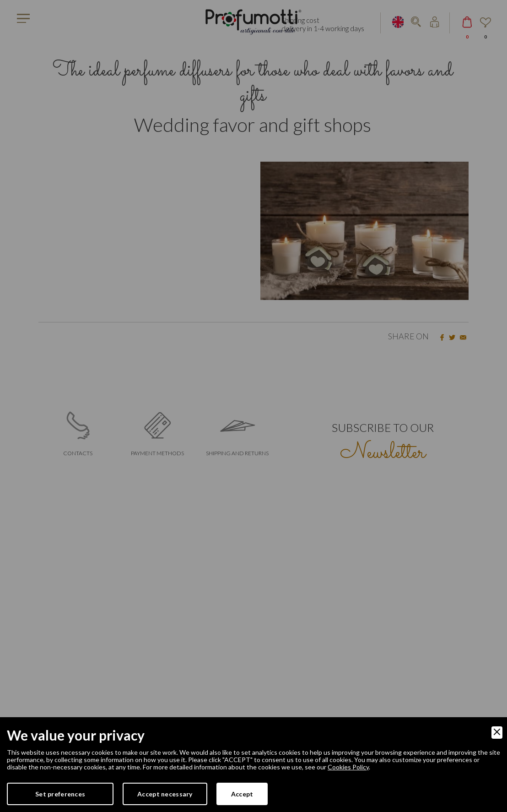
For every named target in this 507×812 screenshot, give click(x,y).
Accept (242, 794)
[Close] (497, 733)
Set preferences (60, 794)
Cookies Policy (348, 767)
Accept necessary (165, 794)
